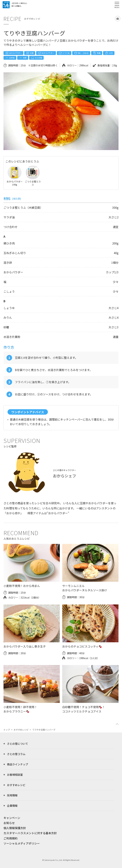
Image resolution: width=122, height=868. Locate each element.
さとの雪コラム (16, 754)
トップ (7, 730)
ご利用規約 (11, 838)
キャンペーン (12, 818)
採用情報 (12, 795)
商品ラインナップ (18, 764)
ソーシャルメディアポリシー (22, 843)
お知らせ (9, 823)
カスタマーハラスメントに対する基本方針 (30, 833)
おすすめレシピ (21, 730)
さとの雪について (18, 744)
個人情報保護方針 (15, 828)
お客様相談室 (15, 775)
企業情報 (12, 806)
